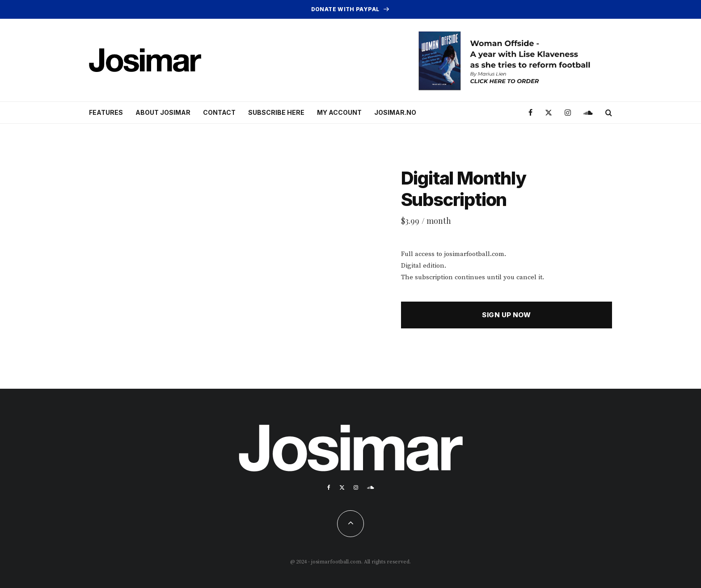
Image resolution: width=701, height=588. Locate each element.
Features (106, 112)
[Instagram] (568, 113)
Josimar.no (395, 112)
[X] (549, 113)
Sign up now (506, 315)
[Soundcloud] (588, 113)
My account (339, 112)
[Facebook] (530, 113)
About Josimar (163, 112)
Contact (219, 112)
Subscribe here (276, 112)
